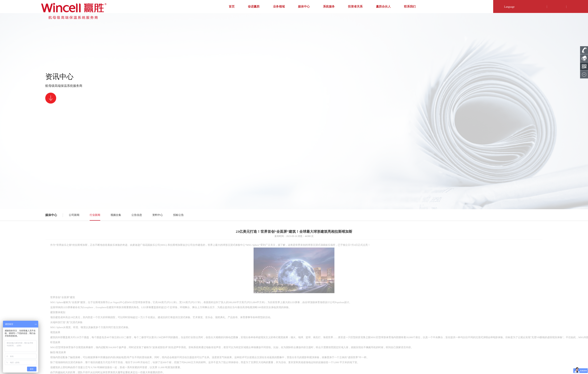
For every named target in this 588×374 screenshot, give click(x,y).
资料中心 (158, 215)
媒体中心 (304, 6)
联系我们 (410, 6)
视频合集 (116, 215)
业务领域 (279, 6)
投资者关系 (355, 6)
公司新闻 (74, 215)
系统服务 (329, 6)
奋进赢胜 (254, 6)
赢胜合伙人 (383, 6)
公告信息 (137, 215)
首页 (232, 6)
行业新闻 (95, 215)
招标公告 (178, 215)
